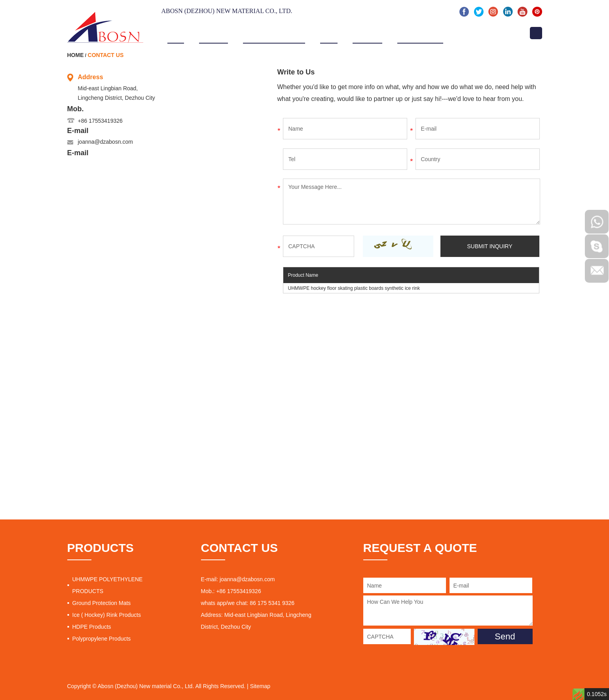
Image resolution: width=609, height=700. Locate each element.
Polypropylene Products (102, 639)
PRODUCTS (101, 548)
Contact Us (476, 32)
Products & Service (274, 32)
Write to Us (296, 72)
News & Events (420, 32)
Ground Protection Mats (102, 603)
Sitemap (260, 686)
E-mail (78, 131)
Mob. (76, 109)
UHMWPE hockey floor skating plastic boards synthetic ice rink (354, 288)
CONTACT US (239, 548)
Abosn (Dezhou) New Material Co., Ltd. (227, 11)
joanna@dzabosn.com (106, 142)
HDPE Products (92, 627)
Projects (367, 32)
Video (329, 32)
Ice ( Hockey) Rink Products (107, 615)
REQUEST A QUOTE (420, 548)
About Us (213, 32)
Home (176, 32)
